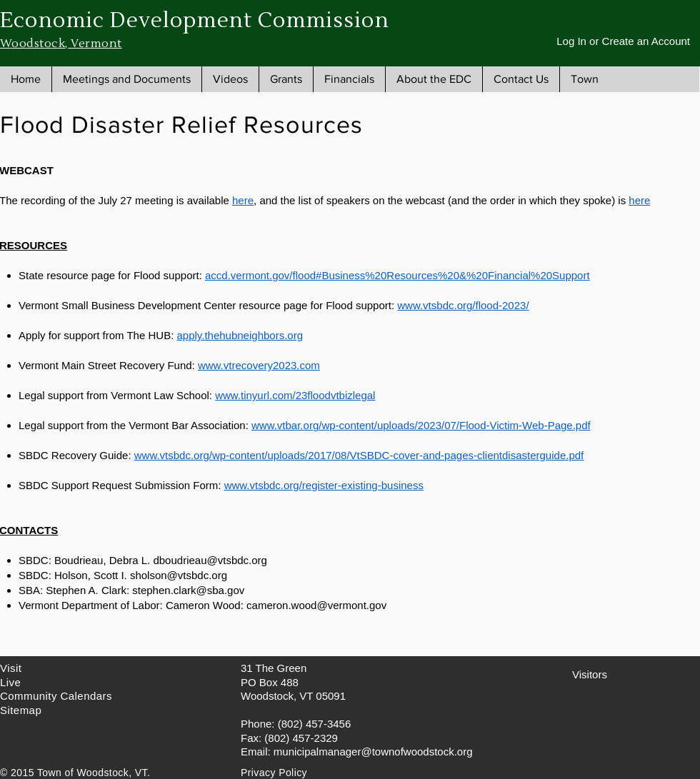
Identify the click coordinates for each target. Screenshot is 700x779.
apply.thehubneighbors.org (240, 335)
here (243, 200)
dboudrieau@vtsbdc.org (210, 560)
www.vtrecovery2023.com (259, 365)
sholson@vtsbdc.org (179, 575)
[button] (126, 79)
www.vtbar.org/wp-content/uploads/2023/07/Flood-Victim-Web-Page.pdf (421, 425)
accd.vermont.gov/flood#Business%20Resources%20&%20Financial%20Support (397, 275)
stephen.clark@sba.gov (188, 590)
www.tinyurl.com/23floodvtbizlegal (295, 395)
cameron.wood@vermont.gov (316, 605)
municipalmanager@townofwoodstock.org (373, 752)
